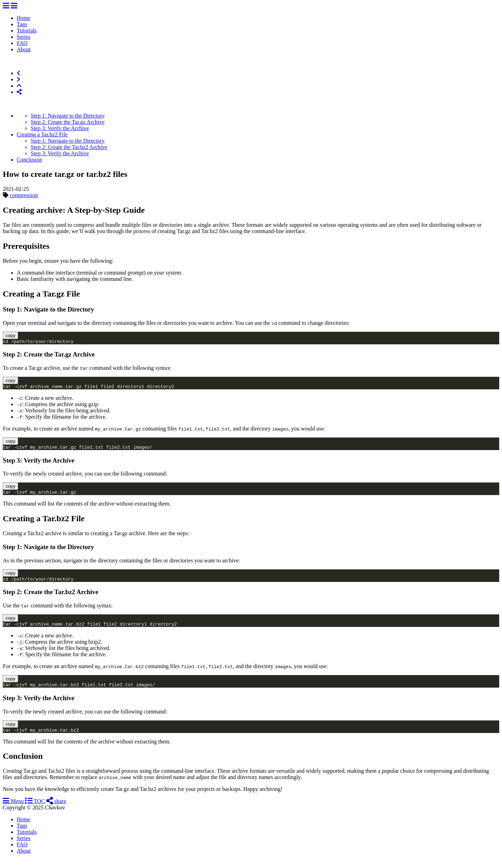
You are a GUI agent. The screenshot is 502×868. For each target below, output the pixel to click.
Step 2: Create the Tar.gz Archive (68, 122)
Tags (22, 24)
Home (24, 18)
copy (10, 335)
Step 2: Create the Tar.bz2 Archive (69, 147)
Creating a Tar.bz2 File (42, 134)
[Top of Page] (19, 86)
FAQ (22, 43)
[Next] (18, 79)
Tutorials (27, 31)
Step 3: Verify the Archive (60, 128)
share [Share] (56, 810)
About (24, 49)
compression (24, 195)
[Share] (19, 92)
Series (24, 37)
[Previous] (18, 73)
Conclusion (29, 160)
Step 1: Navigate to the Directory (68, 116)
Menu (13, 810)
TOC (35, 810)
